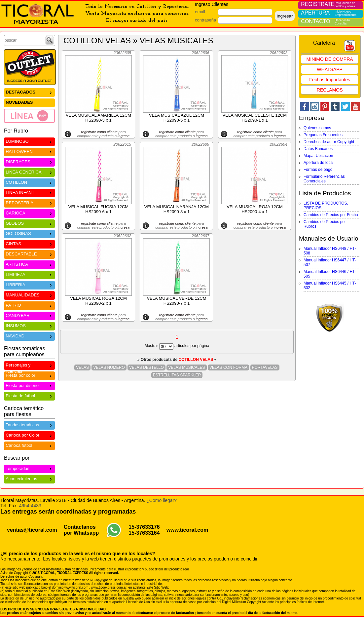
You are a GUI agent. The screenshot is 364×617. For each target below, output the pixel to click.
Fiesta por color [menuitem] (29, 375)
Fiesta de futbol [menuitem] (29, 395)
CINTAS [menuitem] (29, 243)
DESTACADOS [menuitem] (29, 92)
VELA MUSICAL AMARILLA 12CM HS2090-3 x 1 (98, 118)
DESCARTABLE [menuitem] (29, 254)
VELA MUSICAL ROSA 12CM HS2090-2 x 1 (98, 301)
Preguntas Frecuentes (323, 135)
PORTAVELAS (265, 367)
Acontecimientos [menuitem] (29, 478)
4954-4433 (30, 506)
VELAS (82, 367)
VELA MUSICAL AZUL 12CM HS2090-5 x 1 (177, 118)
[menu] (29, 105)
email (200, 12)
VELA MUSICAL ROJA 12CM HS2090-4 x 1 (255, 209)
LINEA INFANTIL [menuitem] (29, 192)
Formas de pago (318, 170)
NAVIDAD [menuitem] (29, 336)
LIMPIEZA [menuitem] (29, 274)
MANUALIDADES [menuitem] (29, 295)
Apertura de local (319, 163)
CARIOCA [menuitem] (29, 213)
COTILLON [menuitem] (29, 182)
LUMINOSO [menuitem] (29, 141)
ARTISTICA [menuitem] (29, 264)
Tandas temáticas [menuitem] (29, 424)
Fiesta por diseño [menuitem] (29, 385)
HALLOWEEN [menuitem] (29, 151)
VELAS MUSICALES (186, 367)
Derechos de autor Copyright (329, 142)
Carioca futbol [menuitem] (29, 445)
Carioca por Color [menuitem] (29, 435)
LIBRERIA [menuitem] (29, 284)
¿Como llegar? (162, 500)
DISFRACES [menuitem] (29, 161)
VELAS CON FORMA (228, 367)
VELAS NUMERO (109, 367)
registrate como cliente (99, 132)
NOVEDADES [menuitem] (19, 102)
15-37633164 (144, 533)
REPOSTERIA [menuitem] (29, 202)
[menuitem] (29, 116)
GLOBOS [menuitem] (29, 223)
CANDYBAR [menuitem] (29, 315)
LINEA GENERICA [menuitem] (29, 172)
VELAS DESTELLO (146, 367)
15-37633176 (144, 527)
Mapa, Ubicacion (318, 156)
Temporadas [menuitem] (29, 468)
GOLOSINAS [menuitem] (29, 233)
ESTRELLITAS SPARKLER (177, 375)
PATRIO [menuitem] (29, 305)
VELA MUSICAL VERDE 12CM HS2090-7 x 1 (176, 301)
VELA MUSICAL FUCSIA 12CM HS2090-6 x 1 (98, 209)
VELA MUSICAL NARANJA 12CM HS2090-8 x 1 (177, 209)
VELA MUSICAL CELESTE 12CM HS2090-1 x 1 (255, 118)
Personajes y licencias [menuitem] (29, 366)
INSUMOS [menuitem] (29, 325)
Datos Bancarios (318, 149)
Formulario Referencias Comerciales (324, 179)
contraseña (205, 20)
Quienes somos (317, 128)
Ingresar (285, 16)
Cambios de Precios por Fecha (331, 215)
